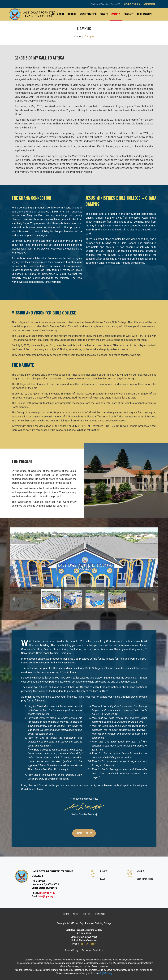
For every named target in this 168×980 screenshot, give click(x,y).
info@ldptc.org (46, 896)
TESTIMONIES (144, 14)
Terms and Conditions (93, 950)
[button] (14, 599)
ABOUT (61, 14)
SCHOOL (72, 14)
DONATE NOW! (84, 833)
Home (77, 36)
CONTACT (129, 14)
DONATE (104, 14)
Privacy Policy (72, 950)
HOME (66, 914)
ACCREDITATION (88, 14)
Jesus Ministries (145, 879)
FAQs (103, 879)
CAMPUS (116, 14)
